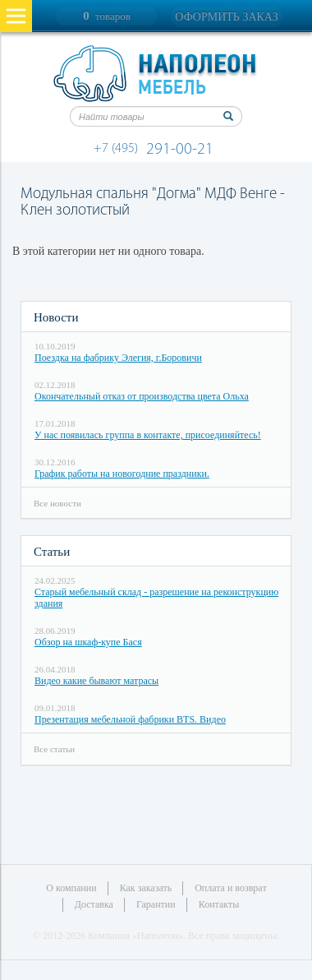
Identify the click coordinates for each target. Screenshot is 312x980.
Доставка (94, 904)
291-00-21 (156, 150)
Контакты (219, 904)
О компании (71, 888)
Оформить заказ (226, 17)
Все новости (57, 503)
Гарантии (156, 904)
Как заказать (146, 888)
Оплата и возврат (230, 888)
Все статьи (54, 749)
